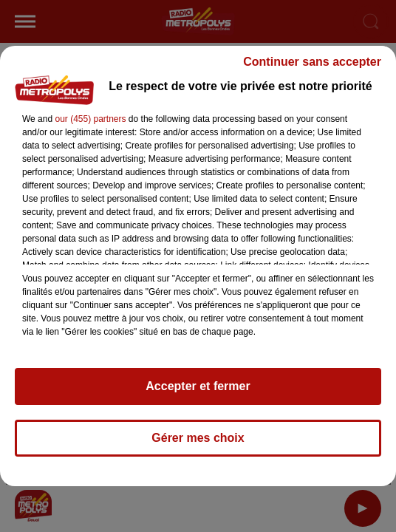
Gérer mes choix (198, 438)
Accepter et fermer (198, 386)
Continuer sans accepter (312, 62)
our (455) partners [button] (90, 119)
